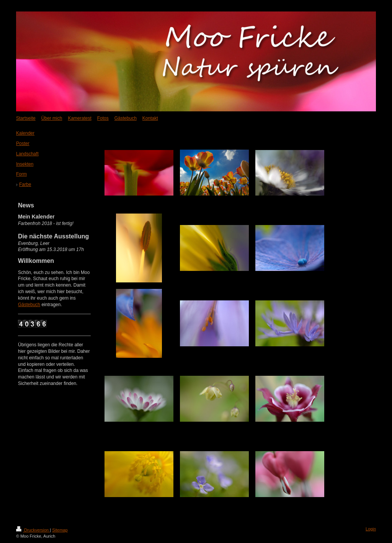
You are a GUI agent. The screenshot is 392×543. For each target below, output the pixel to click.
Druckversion (33, 530)
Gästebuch (29, 305)
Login (371, 529)
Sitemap (60, 530)
